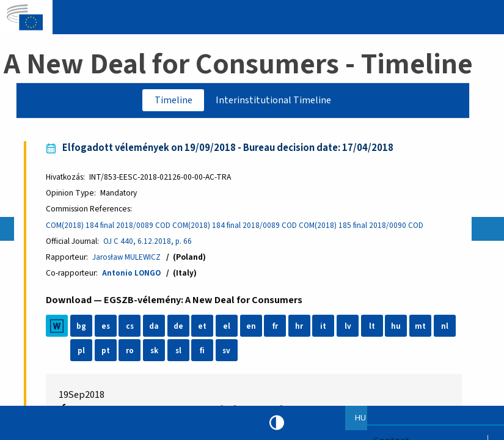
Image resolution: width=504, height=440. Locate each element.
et (204, 328)
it (325, 328)
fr (276, 328)
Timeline (171, 101)
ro (132, 353)
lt (373, 328)
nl (446, 328)
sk (156, 353)
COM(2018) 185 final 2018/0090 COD (364, 226)
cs (131, 328)
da (156, 328)
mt (422, 328)
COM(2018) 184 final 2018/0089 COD (110, 226)
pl (83, 353)
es (107, 328)
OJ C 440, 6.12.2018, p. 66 (150, 243)
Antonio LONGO (133, 275)
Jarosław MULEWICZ (129, 259)
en (252, 328)
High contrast (277, 423)
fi (204, 353)
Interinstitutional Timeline (276, 101)
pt (107, 353)
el (228, 328)
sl (180, 353)
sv (228, 353)
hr (301, 328)
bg (83, 328)
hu (398, 328)
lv (349, 328)
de (180, 328)
